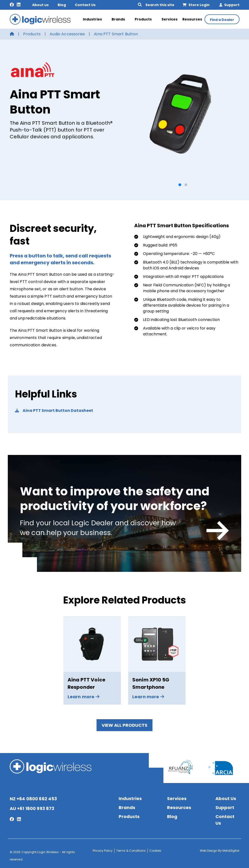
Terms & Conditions (131, 851)
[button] (180, 185)
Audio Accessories (67, 34)
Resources (192, 19)
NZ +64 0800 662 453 (33, 799)
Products (146, 19)
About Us (226, 798)
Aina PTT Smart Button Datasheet (54, 410)
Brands (121, 19)
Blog (62, 5)
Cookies (155, 851)
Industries (95, 19)
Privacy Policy (103, 851)
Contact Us (85, 5)
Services (169, 19)
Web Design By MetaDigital (220, 851)
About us (40, 5)
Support (229, 5)
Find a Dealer (222, 20)
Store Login (196, 5)
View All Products (124, 725)
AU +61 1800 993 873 (32, 808)
